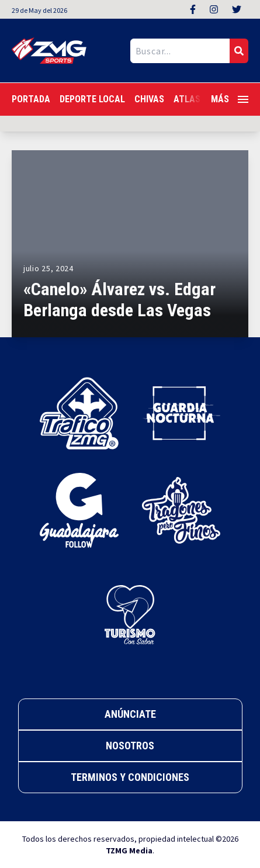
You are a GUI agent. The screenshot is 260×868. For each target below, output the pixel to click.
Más (230, 99)
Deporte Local (92, 99)
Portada (31, 99)
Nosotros (130, 746)
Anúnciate (130, 714)
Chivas (149, 99)
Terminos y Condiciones (130, 777)
